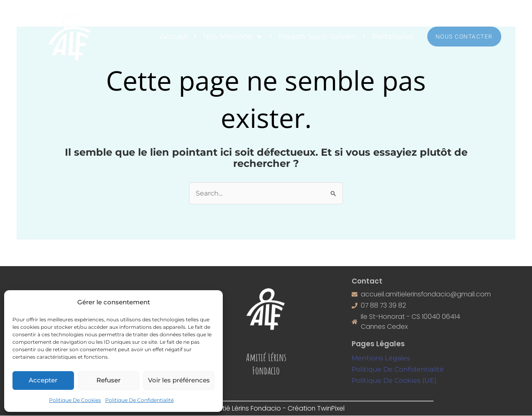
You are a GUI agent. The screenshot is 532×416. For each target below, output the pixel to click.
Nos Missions (233, 37)
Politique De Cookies (75, 400)
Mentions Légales (381, 358)
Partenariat (393, 37)
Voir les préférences (179, 380)
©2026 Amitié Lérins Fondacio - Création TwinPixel (266, 409)
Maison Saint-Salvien (318, 37)
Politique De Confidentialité (139, 400)
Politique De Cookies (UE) (394, 381)
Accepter (43, 380)
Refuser (108, 380)
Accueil (174, 37)
